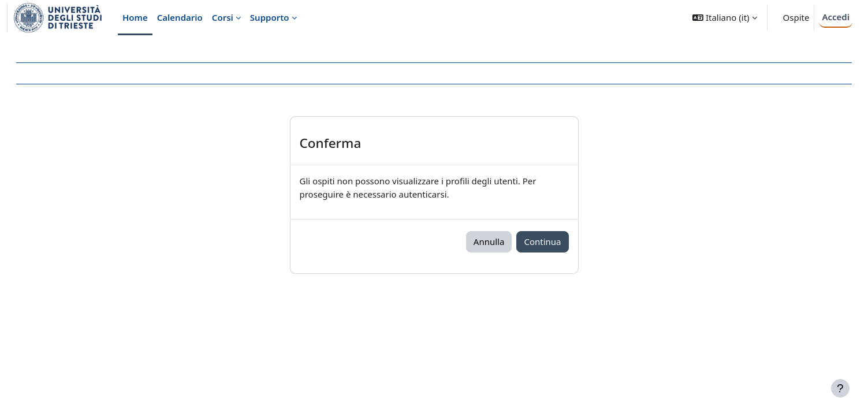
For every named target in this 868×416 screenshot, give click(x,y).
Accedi (836, 17)
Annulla (489, 242)
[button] (724, 18)
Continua (542, 242)
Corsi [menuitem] (223, 17)
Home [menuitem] (135, 17)
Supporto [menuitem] (270, 17)
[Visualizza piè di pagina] (840, 388)
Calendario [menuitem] (180, 17)
